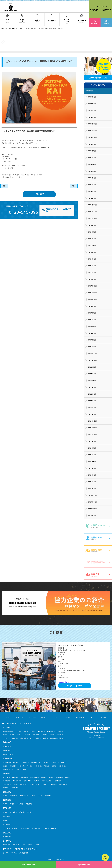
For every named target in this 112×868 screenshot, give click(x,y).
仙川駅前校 (62, 784)
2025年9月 (92, 144)
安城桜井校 (14, 796)
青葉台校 (47, 766)
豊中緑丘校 (60, 735)
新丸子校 (62, 766)
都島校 (26, 731)
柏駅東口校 (6, 845)
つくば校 (6, 829)
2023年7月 (92, 320)
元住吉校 (16, 763)
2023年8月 (92, 313)
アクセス (56, 718)
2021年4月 (92, 475)
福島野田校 (36, 735)
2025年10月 (92, 137)
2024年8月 (92, 232)
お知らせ (68, 718)
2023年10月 (92, 299)
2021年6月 (92, 462)
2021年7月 (92, 455)
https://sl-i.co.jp (64, 682)
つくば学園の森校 (24, 829)
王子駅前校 (6, 781)
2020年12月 (92, 495)
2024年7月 (92, 239)
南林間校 (30, 766)
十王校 (52, 829)
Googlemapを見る (75, 686)
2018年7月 (92, 516)
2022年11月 (92, 353)
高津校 (63, 763)
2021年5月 (92, 468)
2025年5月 (92, 171)
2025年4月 (92, 178)
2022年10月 (92, 360)
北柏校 (30, 845)
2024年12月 (92, 205)
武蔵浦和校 (6, 837)
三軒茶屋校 (6, 784)
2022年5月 (92, 387)
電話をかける (84, 865)
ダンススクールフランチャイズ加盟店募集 (16, 853)
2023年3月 (92, 333)
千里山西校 (60, 731)
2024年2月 (92, 272)
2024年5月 (92, 252)
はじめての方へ (20, 718)
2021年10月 (92, 434)
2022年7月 (92, 374)
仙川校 (15, 784)
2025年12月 (92, 124)
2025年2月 (92, 191)
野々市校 (21, 812)
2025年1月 (92, 198)
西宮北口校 (6, 746)
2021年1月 (92, 489)
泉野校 (29, 812)
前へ (5, 186)
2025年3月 (92, 185)
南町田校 (43, 777)
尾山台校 (6, 788)
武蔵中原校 (55, 763)
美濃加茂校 (29, 804)
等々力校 (6, 777)
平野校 (19, 735)
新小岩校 (36, 781)
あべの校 (27, 735)
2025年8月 (92, 151)
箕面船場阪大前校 (8, 731)
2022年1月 (92, 414)
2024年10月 (92, 218)
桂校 (12, 754)
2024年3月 (92, 266)
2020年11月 (92, 502)
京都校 (5, 754)
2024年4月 (92, 259)
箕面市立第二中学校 (56, 738)
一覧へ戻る (39, 194)
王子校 (67, 777)
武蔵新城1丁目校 (36, 763)
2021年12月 (92, 421)
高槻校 (12, 735)
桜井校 (5, 735)
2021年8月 (92, 448)
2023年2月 (92, 340)
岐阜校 (5, 804)
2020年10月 (92, 509)
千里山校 (6, 738)
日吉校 (46, 763)
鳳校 (31, 738)
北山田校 (6, 769)
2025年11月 (92, 131)
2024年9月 (92, 225)
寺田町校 (14, 738)
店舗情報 (106, 22)
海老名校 (13, 766)
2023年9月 (92, 306)
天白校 (33, 796)
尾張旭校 (48, 796)
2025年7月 (92, 158)
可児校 (12, 804)
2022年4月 (92, 394)
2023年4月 (92, 326)
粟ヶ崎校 (13, 812)
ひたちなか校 (36, 829)
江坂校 (45, 738)
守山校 (40, 796)
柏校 (24, 845)
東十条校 (59, 777)
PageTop (105, 858)
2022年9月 (92, 367)
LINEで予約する (28, 865)
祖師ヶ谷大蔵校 (47, 781)
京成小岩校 (27, 781)
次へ (74, 186)
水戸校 (14, 829)
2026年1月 (92, 117)
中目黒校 (24, 777)
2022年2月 (92, 407)
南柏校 (38, 845)
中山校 (25, 769)
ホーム (8, 718)
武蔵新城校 (25, 763)
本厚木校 (21, 766)
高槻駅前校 (23, 738)
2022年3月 (92, 401)
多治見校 (20, 804)
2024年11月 (92, 212)
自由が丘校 (36, 784)
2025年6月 (92, 164)
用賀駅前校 (58, 781)
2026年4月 (92, 97)
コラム (92, 718)
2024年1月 (92, 279)
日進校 (5, 796)
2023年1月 (92, 347)
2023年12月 (92, 286)
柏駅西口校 (16, 845)
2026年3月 (92, 104)
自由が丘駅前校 (25, 784)
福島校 (52, 735)
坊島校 (33, 731)
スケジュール (32, 718)
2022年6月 (92, 380)
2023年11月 (92, 293)
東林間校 (38, 766)
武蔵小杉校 (6, 763)
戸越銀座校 (15, 788)
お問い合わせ (95, 22)
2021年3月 (92, 482)
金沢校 (5, 812)
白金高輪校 (15, 777)
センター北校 (16, 769)
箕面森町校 (50, 731)
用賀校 (44, 784)
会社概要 (104, 718)
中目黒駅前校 (34, 777)
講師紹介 (44, 718)
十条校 (51, 777)
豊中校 (45, 735)
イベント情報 (80, 718)
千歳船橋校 (52, 784)
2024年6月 (92, 245)
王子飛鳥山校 (17, 781)
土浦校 (45, 829)
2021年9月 (92, 441)
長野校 (5, 820)
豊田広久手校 (24, 796)
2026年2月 (92, 110)
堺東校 (38, 738)
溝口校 (5, 766)
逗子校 (54, 766)
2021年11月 (92, 428)
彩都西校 (41, 731)
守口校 (19, 731)
